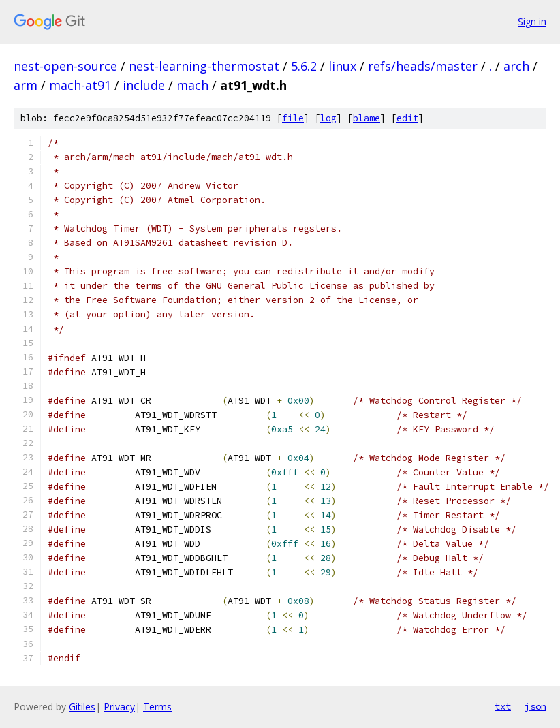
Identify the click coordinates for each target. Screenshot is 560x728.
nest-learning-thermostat (204, 66)
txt (503, 706)
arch (516, 66)
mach (192, 85)
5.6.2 (304, 66)
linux (342, 66)
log (328, 118)
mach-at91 (80, 85)
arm (26, 85)
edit (407, 118)
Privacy (119, 707)
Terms (157, 707)
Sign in (532, 21)
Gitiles (82, 707)
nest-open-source (65, 66)
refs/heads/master (423, 66)
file (293, 118)
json (535, 706)
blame (367, 118)
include (144, 85)
